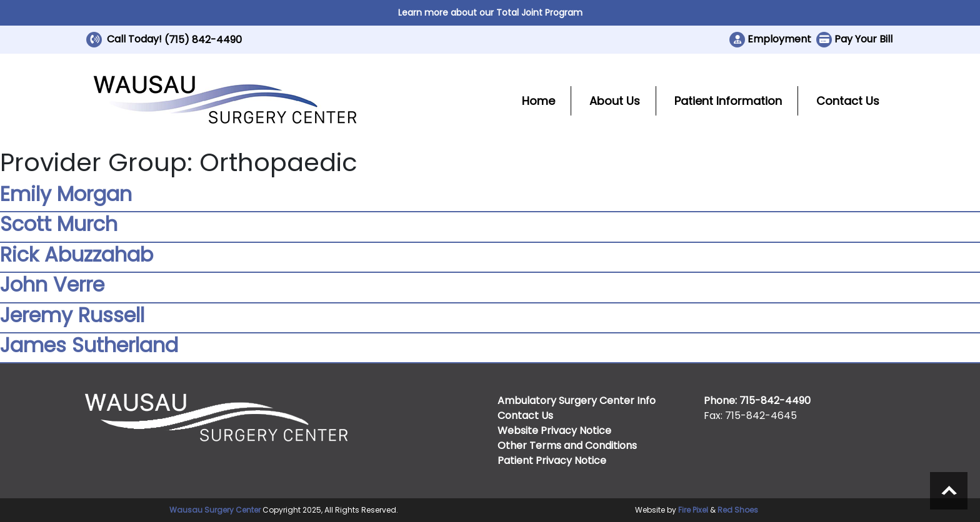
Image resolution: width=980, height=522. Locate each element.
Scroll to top (949, 491)
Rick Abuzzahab (77, 254)
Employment (779, 39)
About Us (615, 101)
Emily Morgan (66, 194)
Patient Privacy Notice (552, 460)
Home (538, 101)
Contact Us (848, 101)
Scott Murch (59, 224)
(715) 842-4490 (203, 40)
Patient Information (728, 101)
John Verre (52, 284)
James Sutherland (89, 345)
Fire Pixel (693, 510)
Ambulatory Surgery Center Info (577, 401)
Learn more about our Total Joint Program (490, 12)
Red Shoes (738, 510)
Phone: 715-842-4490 (757, 401)
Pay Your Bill (863, 39)
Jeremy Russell (72, 315)
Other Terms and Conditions (567, 446)
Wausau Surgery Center (215, 510)
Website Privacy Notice (554, 431)
